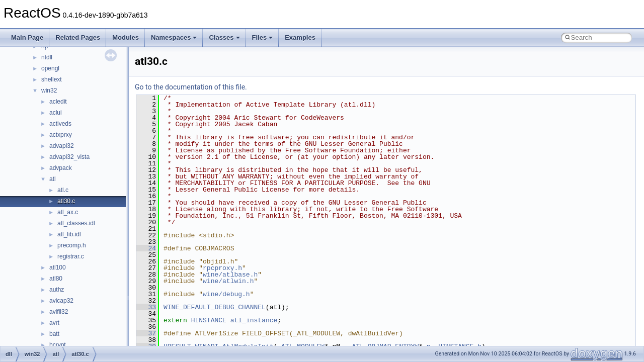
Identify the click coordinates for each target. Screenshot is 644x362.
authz (57, 290)
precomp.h (72, 245)
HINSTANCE (209, 320)
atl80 (56, 279)
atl (53, 179)
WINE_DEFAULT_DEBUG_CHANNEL (215, 307)
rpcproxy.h (222, 268)
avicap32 (61, 301)
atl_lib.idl (69, 234)
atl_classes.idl (76, 223)
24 (146, 248)
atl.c (63, 190)
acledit (58, 102)
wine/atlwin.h (228, 281)
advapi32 (62, 146)
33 (146, 307)
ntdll (47, 57)
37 (146, 333)
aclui (56, 113)
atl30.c (66, 201)
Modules (126, 37)
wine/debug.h (226, 294)
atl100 (58, 267)
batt (54, 334)
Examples (300, 37)
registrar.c (71, 256)
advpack (61, 168)
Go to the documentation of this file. (191, 87)
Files (263, 37)
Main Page (27, 37)
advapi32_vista (69, 157)
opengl (50, 68)
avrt (54, 323)
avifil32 (59, 312)
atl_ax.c (68, 212)
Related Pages (78, 37)
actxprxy (61, 135)
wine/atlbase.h (230, 275)
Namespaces (174, 37)
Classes (224, 37)
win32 (49, 90)
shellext (52, 79)
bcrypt (58, 345)
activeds (60, 124)
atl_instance (254, 320)
